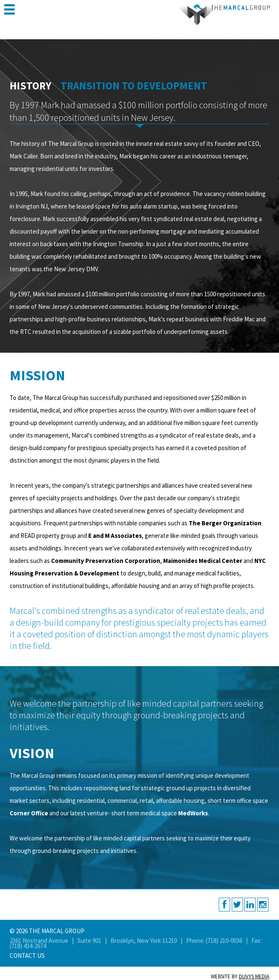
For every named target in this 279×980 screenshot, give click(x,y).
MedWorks (193, 813)
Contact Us (27, 956)
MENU (9, 9)
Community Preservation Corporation (106, 561)
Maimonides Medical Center (203, 561)
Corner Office (29, 813)
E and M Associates (115, 536)
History (30, 86)
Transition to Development (134, 86)
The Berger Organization (225, 523)
